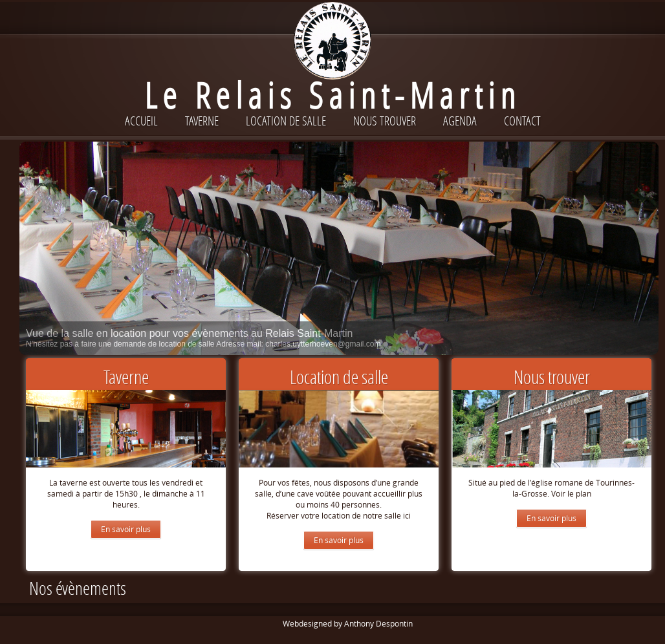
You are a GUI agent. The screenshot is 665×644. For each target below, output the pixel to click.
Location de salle (286, 121)
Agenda (460, 121)
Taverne (202, 121)
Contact (522, 121)
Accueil (141, 121)
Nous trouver (385, 121)
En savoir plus (126, 529)
